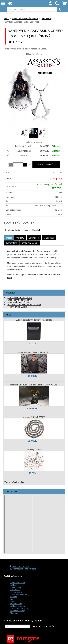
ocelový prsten (34, 450)
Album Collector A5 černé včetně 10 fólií (34, 320)
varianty (20, 238)
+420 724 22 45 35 (20, 566)
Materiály (14, 613)
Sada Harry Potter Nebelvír (19, 300)
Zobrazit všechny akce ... (15, 482)
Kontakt (13, 597)
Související (34, 238)
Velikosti (14, 585)
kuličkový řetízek (23, 146)
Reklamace (15, 590)
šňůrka (23, 156)
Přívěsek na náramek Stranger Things (24, 304)
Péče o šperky (16, 592)
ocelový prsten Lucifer (17, 307)
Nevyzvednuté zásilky (20, 608)
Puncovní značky (18, 611)
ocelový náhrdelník (32, 230)
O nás (13, 601)
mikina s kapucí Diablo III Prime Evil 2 (34, 352)
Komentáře (12, 243)
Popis (9, 238)
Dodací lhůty (16, 587)
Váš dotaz (49, 238)
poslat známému (30, 243)
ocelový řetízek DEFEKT (34, 417)
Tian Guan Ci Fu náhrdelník (20, 297)
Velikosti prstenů (17, 606)
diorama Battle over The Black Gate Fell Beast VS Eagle (34, 385)
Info (12, 599)
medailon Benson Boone (18, 302)
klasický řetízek (23, 151)
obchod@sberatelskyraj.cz (23, 569)
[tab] (9, 238)
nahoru (63, 639)
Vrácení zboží (16, 604)
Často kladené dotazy (20, 594)
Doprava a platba (18, 583)
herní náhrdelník (13, 230)
